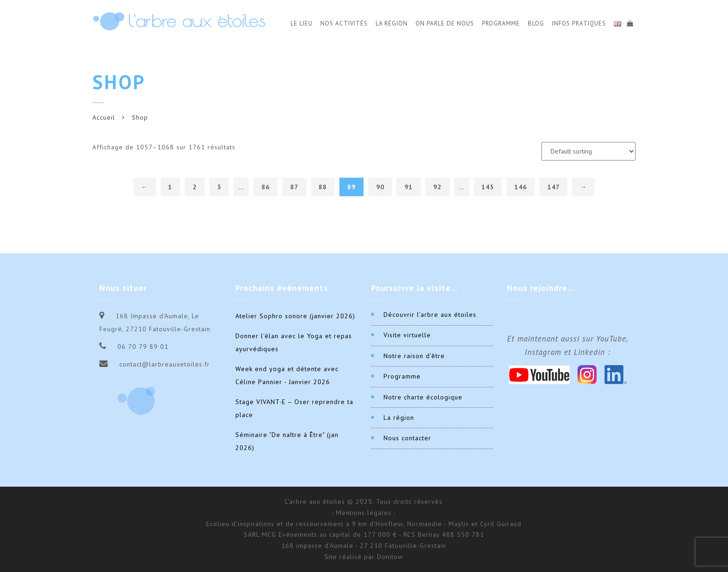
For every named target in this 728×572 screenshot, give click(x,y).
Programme (501, 23)
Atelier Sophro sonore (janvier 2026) (295, 316)
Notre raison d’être (414, 356)
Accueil (104, 117)
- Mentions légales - (364, 513)
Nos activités (344, 23)
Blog (536, 23)
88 (323, 187)
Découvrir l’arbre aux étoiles (430, 315)
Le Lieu (302, 23)
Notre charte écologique (423, 397)
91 (409, 187)
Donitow (390, 557)
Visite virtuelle (407, 335)
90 (380, 187)
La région (399, 418)
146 (521, 187)
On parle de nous (445, 23)
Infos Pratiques (579, 23)
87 (294, 187)
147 (554, 187)
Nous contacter (407, 438)
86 (266, 187)
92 (437, 187)
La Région (392, 23)
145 (488, 187)
